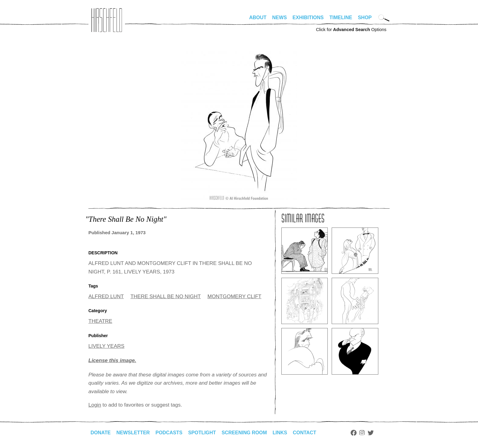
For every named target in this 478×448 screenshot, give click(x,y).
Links (281, 433)
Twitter (372, 433)
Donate (101, 433)
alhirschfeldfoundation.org (107, 20)
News (280, 18)
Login (95, 405)
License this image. (112, 360)
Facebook (355, 433)
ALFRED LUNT (106, 296)
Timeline (341, 18)
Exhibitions (308, 18)
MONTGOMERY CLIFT (234, 296)
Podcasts (169, 433)
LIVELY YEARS (106, 346)
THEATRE (100, 321)
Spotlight (203, 433)
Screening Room (245, 433)
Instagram (363, 433)
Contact (306, 433)
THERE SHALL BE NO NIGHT (166, 296)
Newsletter (133, 433)
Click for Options (351, 30)
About (258, 18)
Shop (365, 18)
